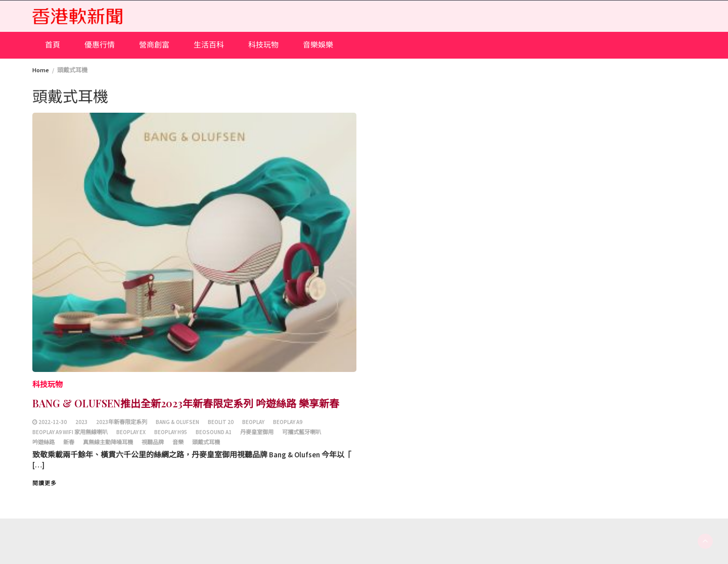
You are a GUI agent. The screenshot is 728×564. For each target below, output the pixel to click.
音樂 (178, 442)
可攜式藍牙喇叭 (302, 432)
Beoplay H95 (171, 432)
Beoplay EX (131, 432)
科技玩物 (263, 45)
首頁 (53, 45)
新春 (69, 442)
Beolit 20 (221, 422)
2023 (81, 422)
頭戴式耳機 (206, 442)
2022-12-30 (53, 422)
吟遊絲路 (43, 442)
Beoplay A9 (288, 422)
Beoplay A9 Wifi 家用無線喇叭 (70, 432)
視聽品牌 (153, 442)
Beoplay (253, 422)
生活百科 (209, 45)
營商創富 (154, 45)
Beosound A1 (214, 432)
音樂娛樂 (318, 45)
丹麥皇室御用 (257, 432)
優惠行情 (100, 45)
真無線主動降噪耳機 (108, 442)
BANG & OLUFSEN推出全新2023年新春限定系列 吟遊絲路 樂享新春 (186, 403)
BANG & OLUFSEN (177, 422)
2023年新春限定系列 (122, 422)
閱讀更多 (44, 483)
